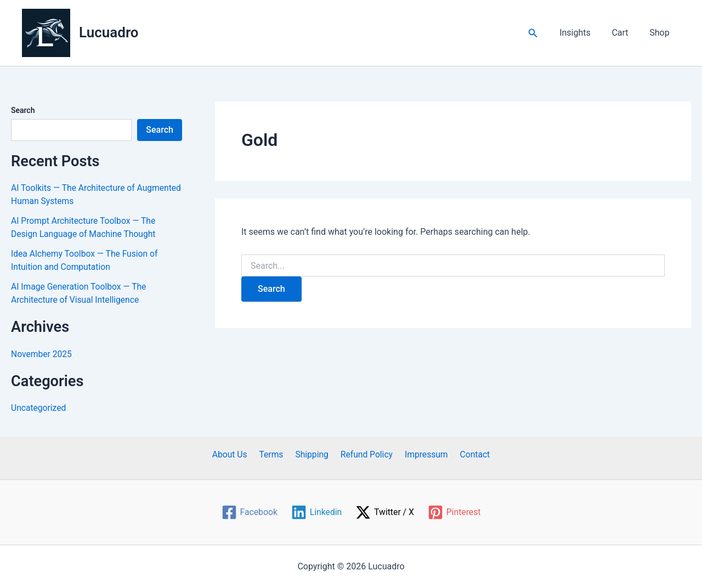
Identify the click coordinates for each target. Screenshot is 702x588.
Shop (661, 33)
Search (23, 110)
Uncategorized (39, 408)
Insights (584, 33)
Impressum (423, 454)
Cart (625, 33)
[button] (544, 33)
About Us (236, 454)
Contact (469, 454)
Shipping (313, 454)
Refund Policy (365, 454)
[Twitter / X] (385, 512)
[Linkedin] (316, 512)
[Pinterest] (455, 512)
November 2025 (42, 354)
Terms (274, 454)
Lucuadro (109, 32)
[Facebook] (248, 512)
